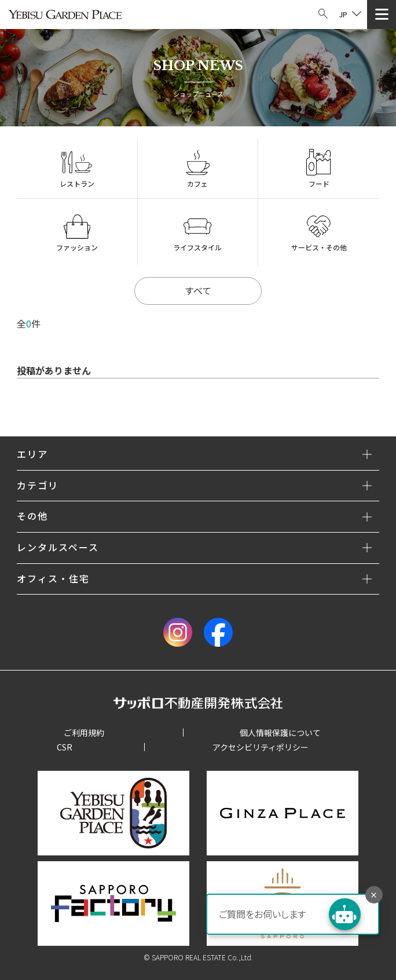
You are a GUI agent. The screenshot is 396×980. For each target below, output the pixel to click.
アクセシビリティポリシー (261, 747)
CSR (65, 747)
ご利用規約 (84, 733)
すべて (198, 290)
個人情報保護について (280, 733)
